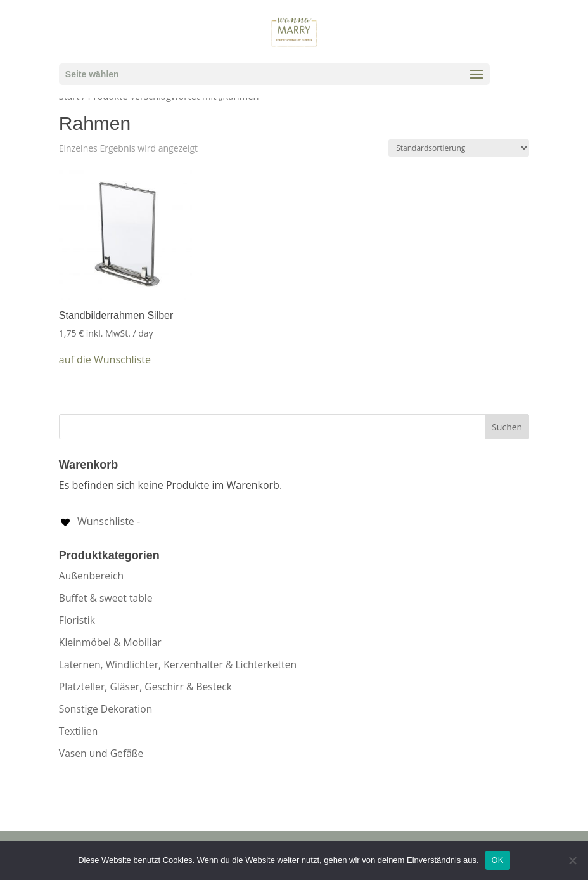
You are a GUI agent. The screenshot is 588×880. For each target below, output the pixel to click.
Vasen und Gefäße (101, 753)
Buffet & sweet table (106, 598)
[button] (105, 360)
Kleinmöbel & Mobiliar (110, 642)
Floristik (77, 620)
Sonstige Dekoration (106, 709)
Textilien (79, 731)
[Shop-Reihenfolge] (459, 148)
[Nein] (572, 860)
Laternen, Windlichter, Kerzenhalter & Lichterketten (178, 664)
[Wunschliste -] (99, 521)
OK (498, 860)
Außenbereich (91, 576)
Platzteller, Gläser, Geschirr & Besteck (145, 687)
